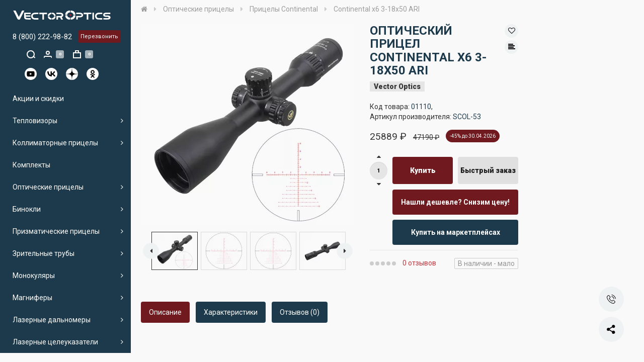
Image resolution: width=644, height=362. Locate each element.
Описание (165, 312)
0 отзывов (419, 263)
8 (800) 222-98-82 (42, 37)
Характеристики (231, 312)
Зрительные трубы (44, 253)
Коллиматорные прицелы (55, 143)
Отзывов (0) (300, 312)
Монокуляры (34, 276)
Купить (423, 170)
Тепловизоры (35, 121)
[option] (248, 125)
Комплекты (31, 165)
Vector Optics (397, 86)
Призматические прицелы (56, 231)
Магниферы (32, 298)
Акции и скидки (38, 99)
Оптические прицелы (48, 187)
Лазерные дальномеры (52, 320)
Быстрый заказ (488, 170)
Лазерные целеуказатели (55, 342)
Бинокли (27, 209)
